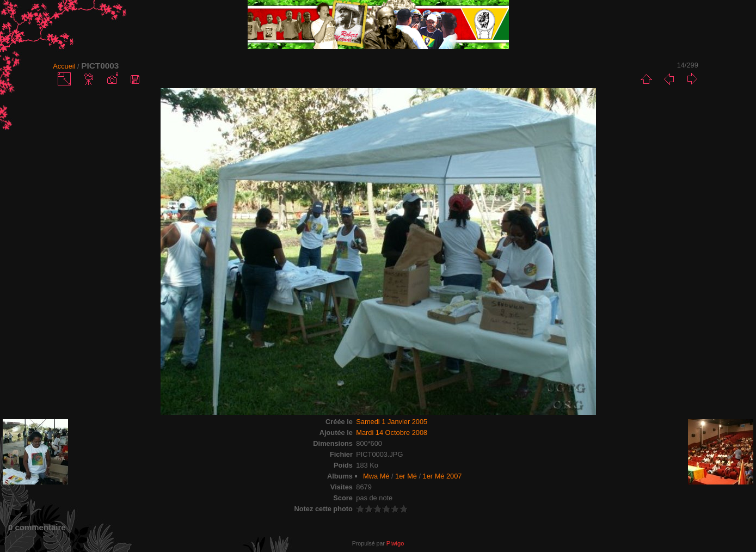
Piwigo (395, 543)
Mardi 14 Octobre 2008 (392, 433)
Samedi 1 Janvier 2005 (392, 422)
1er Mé (406, 476)
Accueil (64, 66)
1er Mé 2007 (442, 476)
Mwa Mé (376, 476)
